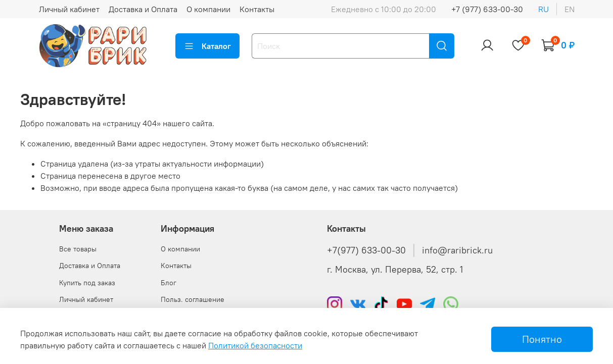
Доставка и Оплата (143, 9)
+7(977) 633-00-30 (366, 250)
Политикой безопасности (255, 345)
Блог (169, 283)
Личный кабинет (69, 9)
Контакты (257, 9)
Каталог (207, 46)
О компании (208, 9)
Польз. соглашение (193, 299)
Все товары (78, 249)
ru (544, 9)
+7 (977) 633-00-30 (487, 9)
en (570, 9)
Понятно (542, 339)
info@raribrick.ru (457, 250)
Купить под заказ (87, 283)
